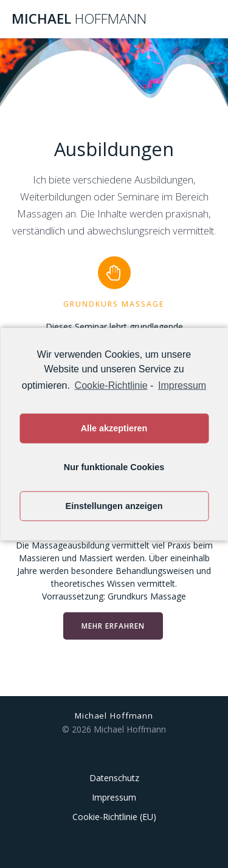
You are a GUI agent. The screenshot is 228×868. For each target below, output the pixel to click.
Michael (79, 19)
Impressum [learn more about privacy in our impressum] (182, 385)
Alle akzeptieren (114, 428)
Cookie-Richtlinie (111, 385)
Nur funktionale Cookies (114, 467)
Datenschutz (114, 778)
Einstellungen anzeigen (114, 506)
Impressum (114, 797)
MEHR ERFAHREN (113, 626)
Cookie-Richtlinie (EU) (114, 817)
